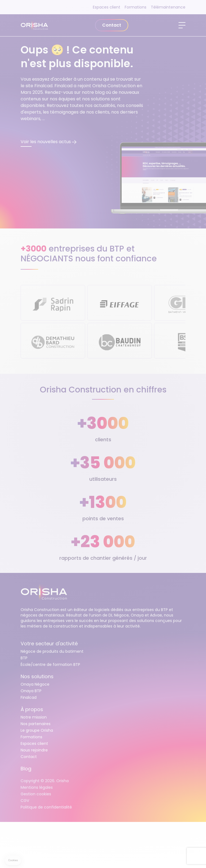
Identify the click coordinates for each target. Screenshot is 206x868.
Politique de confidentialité (46, 807)
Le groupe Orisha (37, 730)
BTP (24, 658)
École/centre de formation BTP (50, 665)
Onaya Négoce (35, 684)
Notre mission (34, 717)
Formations (136, 7)
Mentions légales (37, 787)
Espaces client (107, 7)
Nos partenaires (36, 724)
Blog (26, 769)
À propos (32, 709)
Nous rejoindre (34, 750)
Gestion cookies (36, 794)
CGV (25, 801)
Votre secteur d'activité (49, 644)
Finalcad (29, 697)
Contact (112, 25)
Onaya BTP (31, 691)
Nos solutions (37, 676)
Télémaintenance (168, 7)
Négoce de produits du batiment (52, 651)
